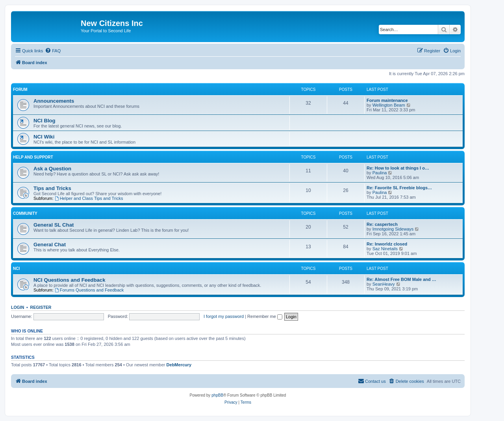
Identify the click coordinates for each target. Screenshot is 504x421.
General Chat (50, 245)
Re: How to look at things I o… (398, 168)
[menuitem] (53, 51)
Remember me (265, 316)
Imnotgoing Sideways (393, 229)
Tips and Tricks (52, 188)
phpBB (217, 395)
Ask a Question (52, 169)
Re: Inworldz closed (387, 244)
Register (41, 307)
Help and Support (33, 157)
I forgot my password (224, 316)
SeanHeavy (384, 284)
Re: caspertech (382, 224)
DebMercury (179, 365)
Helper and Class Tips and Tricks (89, 198)
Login (18, 307)
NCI (16, 269)
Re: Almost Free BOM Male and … (401, 279)
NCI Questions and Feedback (69, 280)
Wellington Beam (389, 105)
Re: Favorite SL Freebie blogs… (399, 188)
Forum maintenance (387, 100)
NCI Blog (44, 121)
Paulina (380, 173)
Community (25, 213)
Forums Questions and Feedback (89, 290)
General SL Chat (54, 225)
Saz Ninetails (385, 249)
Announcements (54, 101)
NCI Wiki (44, 137)
